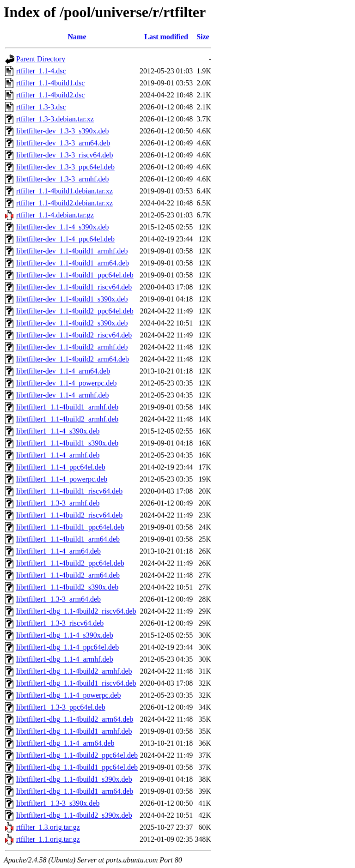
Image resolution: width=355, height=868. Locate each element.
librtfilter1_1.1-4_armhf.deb (58, 455)
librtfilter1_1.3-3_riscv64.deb (60, 623)
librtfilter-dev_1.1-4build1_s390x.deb (72, 299)
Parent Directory (41, 59)
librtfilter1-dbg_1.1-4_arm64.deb (65, 743)
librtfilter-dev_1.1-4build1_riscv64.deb (74, 287)
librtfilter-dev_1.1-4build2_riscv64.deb (74, 335)
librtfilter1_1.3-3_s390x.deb (58, 803)
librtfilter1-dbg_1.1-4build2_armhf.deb (74, 671)
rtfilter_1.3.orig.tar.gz (48, 827)
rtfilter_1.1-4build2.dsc (50, 95)
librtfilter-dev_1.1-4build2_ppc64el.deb (75, 311)
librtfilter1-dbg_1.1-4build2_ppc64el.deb (77, 755)
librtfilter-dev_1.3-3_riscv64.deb (64, 155)
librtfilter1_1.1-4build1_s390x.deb (67, 443)
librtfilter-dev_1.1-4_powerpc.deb (66, 383)
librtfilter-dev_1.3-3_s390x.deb (63, 131)
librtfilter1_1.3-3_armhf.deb (58, 503)
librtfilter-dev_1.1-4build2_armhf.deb (72, 347)
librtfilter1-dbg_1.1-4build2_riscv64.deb (76, 611)
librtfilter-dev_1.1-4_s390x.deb (63, 227)
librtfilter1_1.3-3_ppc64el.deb (61, 707)
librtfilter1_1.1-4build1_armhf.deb (67, 407)
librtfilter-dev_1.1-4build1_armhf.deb (72, 251)
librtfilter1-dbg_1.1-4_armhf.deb (65, 659)
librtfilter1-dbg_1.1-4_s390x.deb (65, 635)
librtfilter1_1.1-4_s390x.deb (58, 431)
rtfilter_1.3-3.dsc (41, 107)
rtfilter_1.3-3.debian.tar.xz (55, 119)
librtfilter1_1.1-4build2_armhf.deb (67, 419)
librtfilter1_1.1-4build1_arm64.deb (68, 539)
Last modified (166, 37)
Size (203, 37)
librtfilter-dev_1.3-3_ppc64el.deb (65, 167)
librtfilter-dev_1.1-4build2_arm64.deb (73, 359)
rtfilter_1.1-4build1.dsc (50, 83)
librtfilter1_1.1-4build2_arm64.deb (68, 575)
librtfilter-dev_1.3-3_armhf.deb (63, 179)
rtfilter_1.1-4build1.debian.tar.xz (64, 191)
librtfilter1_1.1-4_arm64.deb (58, 551)
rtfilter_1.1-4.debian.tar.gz (55, 215)
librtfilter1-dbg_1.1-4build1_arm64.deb (75, 791)
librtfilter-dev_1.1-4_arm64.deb (63, 371)
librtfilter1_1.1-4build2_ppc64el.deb (70, 563)
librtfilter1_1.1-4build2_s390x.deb (67, 587)
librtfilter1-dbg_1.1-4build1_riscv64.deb (76, 683)
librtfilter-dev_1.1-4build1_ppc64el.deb (75, 275)
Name (77, 37)
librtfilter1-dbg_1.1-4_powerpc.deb (69, 695)
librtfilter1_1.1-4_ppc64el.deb (61, 467)
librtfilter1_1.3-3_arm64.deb (58, 599)
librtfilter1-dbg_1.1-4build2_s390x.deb (74, 815)
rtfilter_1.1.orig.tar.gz (48, 839)
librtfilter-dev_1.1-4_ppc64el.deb (65, 239)
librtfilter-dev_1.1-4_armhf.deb (63, 395)
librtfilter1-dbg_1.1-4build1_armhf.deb (74, 731)
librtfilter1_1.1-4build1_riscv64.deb (69, 491)
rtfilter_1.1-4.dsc (41, 71)
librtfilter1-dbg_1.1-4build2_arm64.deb (75, 719)
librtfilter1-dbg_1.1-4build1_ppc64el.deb (77, 767)
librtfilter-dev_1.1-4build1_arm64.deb (73, 263)
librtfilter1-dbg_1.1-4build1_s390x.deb (74, 779)
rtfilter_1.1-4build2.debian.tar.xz (64, 203)
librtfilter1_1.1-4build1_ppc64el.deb (70, 527)
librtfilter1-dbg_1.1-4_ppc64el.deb (67, 647)
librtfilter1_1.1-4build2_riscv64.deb (69, 515)
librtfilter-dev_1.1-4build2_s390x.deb (72, 323)
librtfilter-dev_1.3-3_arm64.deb (63, 143)
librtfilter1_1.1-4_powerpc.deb (62, 479)
